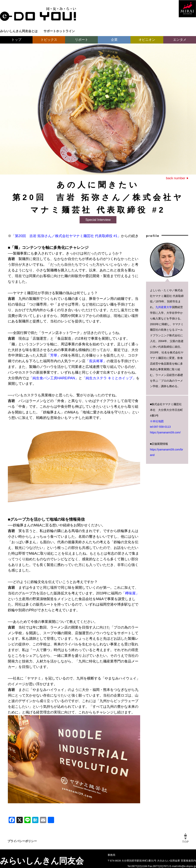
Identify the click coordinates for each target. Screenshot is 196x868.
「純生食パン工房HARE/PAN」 (54, 378)
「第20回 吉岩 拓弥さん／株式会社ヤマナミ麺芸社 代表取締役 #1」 (66, 236)
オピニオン (147, 40)
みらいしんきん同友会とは (19, 31)
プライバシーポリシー (22, 841)
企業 (114, 40)
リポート (82, 40)
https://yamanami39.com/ (165, 432)
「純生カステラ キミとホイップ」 (109, 378)
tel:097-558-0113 (160, 427)
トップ (16, 40)
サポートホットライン (59, 31)
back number (176, 178)
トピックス (49, 40)
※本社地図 (157, 421)
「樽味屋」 (130, 593)
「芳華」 (54, 355)
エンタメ (180, 40)
